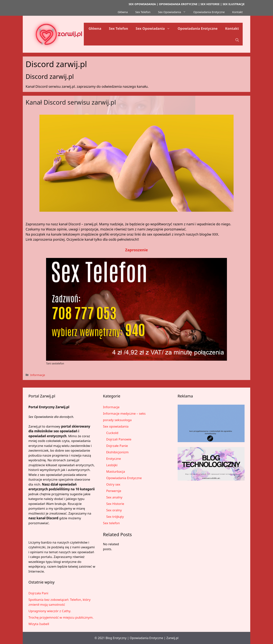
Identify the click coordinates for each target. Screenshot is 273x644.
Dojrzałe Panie (117, 446)
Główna (123, 12)
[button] (237, 40)
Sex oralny (114, 510)
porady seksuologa (117, 420)
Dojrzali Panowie (119, 439)
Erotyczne (113, 459)
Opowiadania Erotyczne (209, 12)
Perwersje (114, 491)
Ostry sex (113, 484)
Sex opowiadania (116, 426)
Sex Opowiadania (174, 12)
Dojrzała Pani (38, 593)
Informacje (38, 375)
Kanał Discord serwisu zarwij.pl (71, 102)
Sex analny (114, 497)
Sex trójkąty (115, 517)
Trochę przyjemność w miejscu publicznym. (61, 617)
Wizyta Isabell (39, 624)
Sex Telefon (143, 12)
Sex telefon (111, 523)
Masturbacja (116, 471)
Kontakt (237, 12)
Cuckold (112, 433)
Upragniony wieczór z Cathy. (50, 611)
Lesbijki (112, 465)
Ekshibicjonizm (117, 452)
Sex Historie (115, 504)
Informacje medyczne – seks (124, 413)
